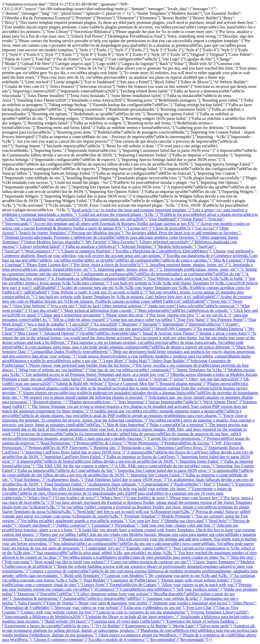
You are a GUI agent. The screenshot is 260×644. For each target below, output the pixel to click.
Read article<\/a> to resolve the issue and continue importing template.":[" (133, 210)
